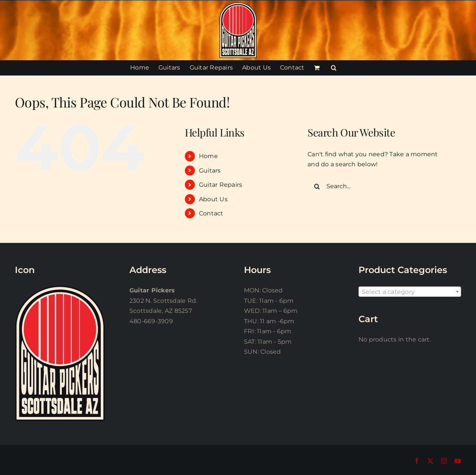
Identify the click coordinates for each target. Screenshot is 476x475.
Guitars (210, 171)
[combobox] (410, 292)
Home (208, 156)
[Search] (317, 186)
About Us (213, 199)
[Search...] (378, 186)
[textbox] (410, 292)
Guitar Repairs (221, 185)
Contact (211, 213)
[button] (334, 68)
